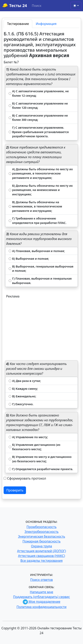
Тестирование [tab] (18, 24)
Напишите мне (41, 592)
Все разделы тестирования (41, 561)
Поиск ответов (41, 580)
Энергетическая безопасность (41, 536)
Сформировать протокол (26, 478)
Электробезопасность (41, 532)
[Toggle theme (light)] (76, 6)
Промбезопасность (42, 527)
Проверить (15, 490)
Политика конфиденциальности (41, 607)
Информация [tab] (46, 24)
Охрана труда (41, 546)
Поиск (37, 6)
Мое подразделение (42, 602)
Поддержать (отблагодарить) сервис (41, 597)
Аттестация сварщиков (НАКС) (42, 556)
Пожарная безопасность (41, 541)
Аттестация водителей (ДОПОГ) (42, 551)
